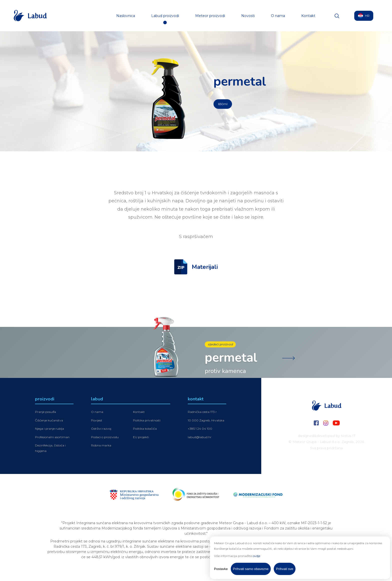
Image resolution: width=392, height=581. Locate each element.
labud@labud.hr (200, 438)
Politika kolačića (145, 429)
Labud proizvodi (165, 16)
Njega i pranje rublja (49, 429)
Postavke (221, 569)
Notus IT (348, 436)
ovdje (256, 556)
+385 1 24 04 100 (200, 429)
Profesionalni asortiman (52, 438)
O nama (278, 16)
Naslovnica (126, 16)
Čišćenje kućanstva (49, 421)
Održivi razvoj (101, 429)
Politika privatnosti (147, 421)
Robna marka (101, 446)
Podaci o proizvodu (105, 438)
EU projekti (141, 438)
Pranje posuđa (45, 413)
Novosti (248, 16)
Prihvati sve (285, 569)
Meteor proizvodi (210, 16)
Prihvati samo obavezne (251, 569)
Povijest (97, 421)
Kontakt (308, 16)
